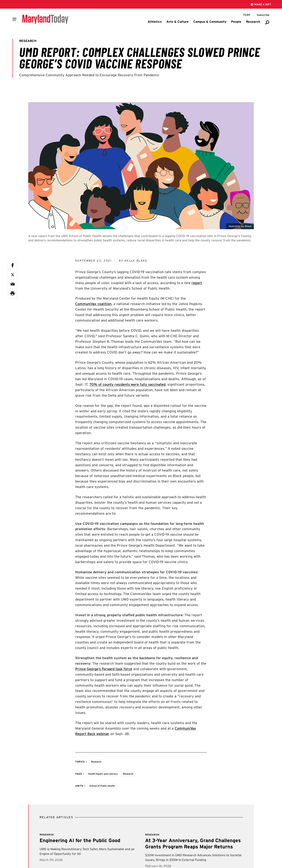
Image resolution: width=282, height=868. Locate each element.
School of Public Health (102, 786)
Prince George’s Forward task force (104, 669)
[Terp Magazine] (247, 15)
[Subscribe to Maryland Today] (263, 15)
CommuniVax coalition (93, 304)
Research (96, 762)
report (197, 283)
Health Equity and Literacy (103, 774)
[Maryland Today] (45, 19)
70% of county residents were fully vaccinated (127, 384)
